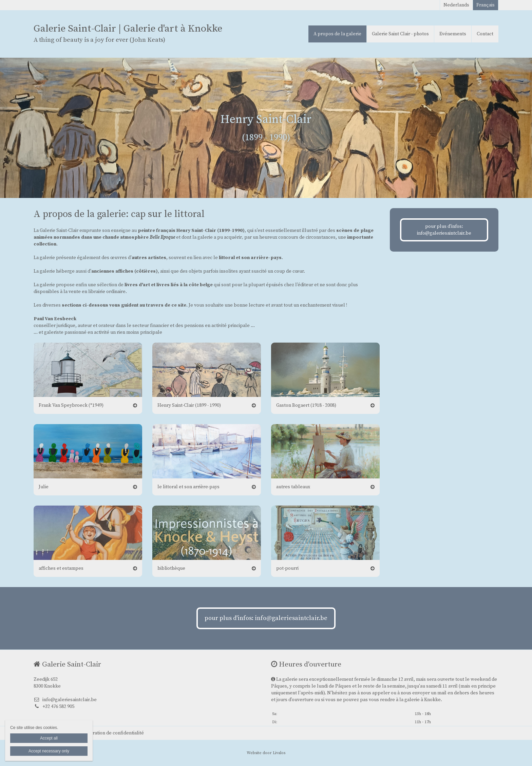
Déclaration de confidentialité (112, 733)
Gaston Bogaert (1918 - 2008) (306, 405)
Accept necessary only (49, 751)
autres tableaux (293, 487)
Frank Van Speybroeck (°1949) (71, 405)
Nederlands (456, 5)
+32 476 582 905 (54, 707)
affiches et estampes (61, 568)
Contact (485, 34)
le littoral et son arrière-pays (188, 487)
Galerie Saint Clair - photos (400, 34)
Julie (44, 487)
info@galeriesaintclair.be (65, 700)
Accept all (49, 738)
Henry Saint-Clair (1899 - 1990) (189, 405)
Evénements (453, 34)
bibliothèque (171, 568)
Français (486, 5)
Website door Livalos (266, 753)
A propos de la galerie (337, 34)
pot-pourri (287, 568)
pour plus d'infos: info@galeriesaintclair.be (444, 230)
